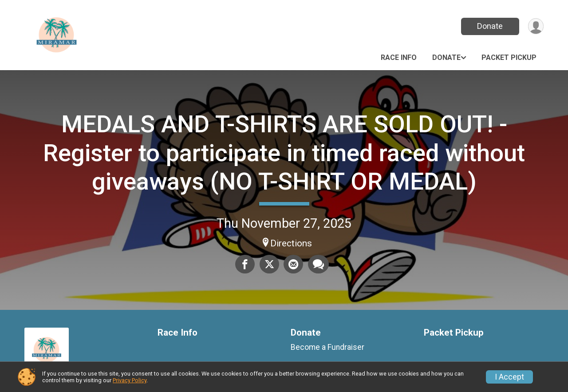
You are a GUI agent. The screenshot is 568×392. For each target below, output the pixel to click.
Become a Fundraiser (327, 347)
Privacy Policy (130, 380)
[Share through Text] (318, 264)
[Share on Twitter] (269, 264)
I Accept (509, 377)
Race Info (399, 57)
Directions (291, 243)
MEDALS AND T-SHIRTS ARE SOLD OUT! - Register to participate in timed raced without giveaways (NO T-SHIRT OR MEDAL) (284, 153)
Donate (489, 26)
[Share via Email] (293, 264)
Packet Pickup (509, 57)
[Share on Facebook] (245, 264)
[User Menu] (535, 26)
